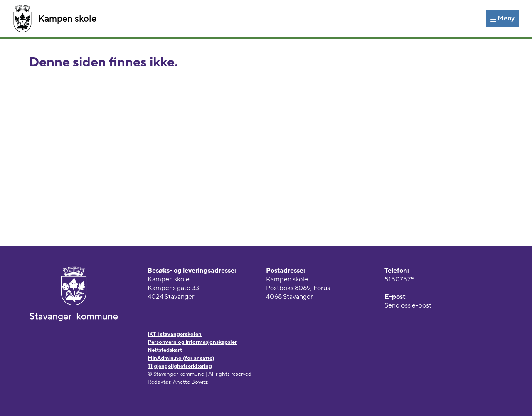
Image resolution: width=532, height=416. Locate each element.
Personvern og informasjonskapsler (192, 342)
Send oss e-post (408, 305)
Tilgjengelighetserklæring (180, 366)
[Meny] (502, 18)
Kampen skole (55, 19)
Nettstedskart (165, 350)
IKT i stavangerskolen (175, 334)
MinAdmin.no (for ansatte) (181, 358)
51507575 (400, 279)
